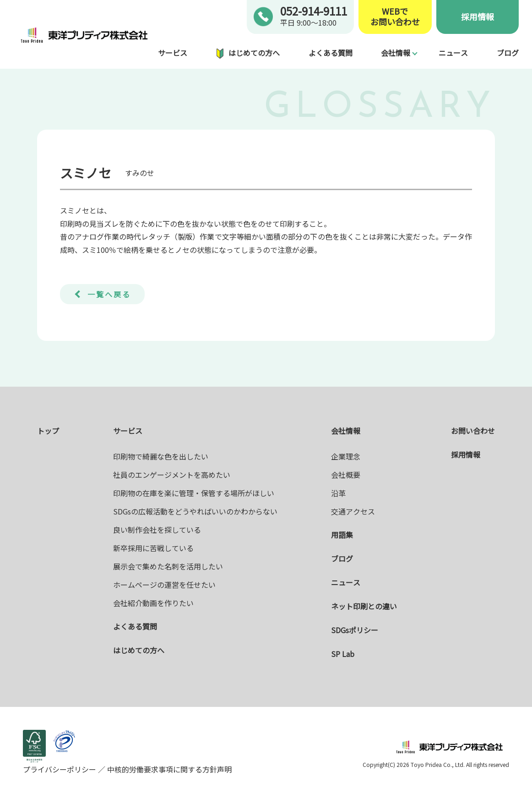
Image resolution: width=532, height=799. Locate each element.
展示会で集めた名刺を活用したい (168, 566)
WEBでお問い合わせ (395, 17)
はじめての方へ (254, 53)
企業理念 (346, 456)
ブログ (508, 53)
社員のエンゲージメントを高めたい (172, 475)
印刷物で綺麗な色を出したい (161, 456)
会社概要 (346, 475)
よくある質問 (331, 53)
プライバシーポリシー (60, 769)
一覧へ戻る (109, 294)
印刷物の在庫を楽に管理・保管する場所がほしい (194, 493)
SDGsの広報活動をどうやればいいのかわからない (195, 511)
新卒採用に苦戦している (153, 548)
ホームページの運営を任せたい (164, 585)
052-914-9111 (314, 11)
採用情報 (478, 16)
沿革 (338, 493)
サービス (173, 53)
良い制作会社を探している (157, 530)
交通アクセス (353, 511)
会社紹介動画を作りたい (153, 603)
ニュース (453, 53)
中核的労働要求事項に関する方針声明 (168, 769)
